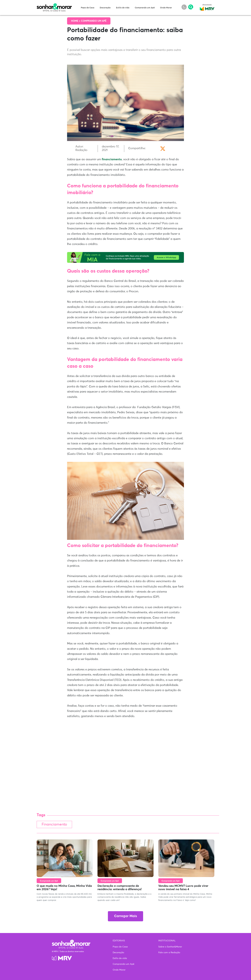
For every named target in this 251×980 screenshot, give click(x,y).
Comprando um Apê (145, 8)
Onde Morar (166, 8)
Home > (76, 21)
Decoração (105, 8)
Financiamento (54, 824)
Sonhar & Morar (54, 5)
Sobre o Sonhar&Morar (170, 947)
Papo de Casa (88, 8)
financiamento (112, 159)
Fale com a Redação (169, 953)
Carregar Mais (125, 916)
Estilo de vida (123, 8)
